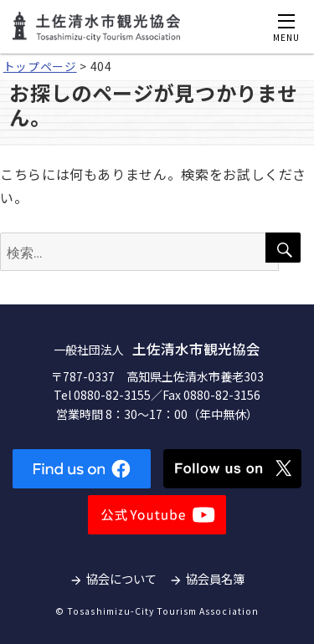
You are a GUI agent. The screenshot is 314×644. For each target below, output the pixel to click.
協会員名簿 (215, 578)
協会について (121, 578)
